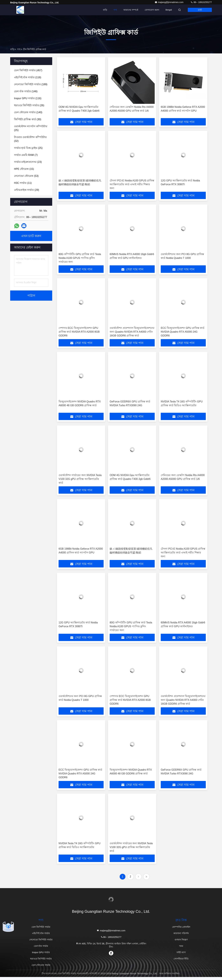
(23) (28, 162)
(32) (30, 139)
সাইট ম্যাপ (181, 955)
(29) (26, 190)
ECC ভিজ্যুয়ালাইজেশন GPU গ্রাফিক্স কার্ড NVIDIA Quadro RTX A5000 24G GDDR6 (183, 333)
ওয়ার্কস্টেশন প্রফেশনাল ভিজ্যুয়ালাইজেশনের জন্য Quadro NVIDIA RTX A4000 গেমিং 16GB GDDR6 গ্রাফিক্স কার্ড (132, 333)
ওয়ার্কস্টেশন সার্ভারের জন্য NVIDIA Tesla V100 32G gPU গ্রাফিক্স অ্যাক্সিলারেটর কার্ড (80, 480)
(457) (28, 70)
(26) (29, 105)
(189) (31, 84)
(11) (23, 183)
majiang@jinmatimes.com (169, 2)
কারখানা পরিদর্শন (181, 936)
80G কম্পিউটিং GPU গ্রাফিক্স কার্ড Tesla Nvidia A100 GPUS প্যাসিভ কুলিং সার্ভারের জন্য (80, 259)
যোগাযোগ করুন (152, 10)
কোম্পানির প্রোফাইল (181, 930)
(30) (28, 119)
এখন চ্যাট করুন (31, 236)
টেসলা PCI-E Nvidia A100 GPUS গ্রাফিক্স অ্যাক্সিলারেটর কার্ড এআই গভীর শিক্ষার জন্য (132, 185)
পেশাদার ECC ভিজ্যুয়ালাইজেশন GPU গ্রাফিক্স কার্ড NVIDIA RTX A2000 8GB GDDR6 (79, 333)
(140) (28, 112)
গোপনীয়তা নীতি (181, 962)
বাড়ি (105, 10)
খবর (181, 949)
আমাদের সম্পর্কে (131, 10)
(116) (28, 77)
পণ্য (115, 10)
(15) (24, 169)
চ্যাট (200, 10)
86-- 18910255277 (201, 2)
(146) (26, 91)
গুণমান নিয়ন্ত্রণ (181, 943)
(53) (26, 176)
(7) (26, 155)
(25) (31, 128)
